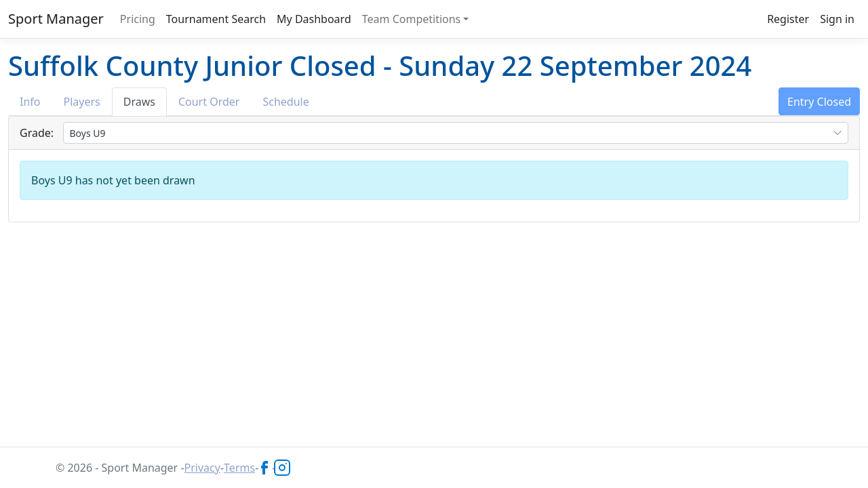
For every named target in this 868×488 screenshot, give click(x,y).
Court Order (209, 102)
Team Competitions (412, 19)
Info (30, 102)
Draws (139, 102)
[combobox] (456, 133)
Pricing (138, 19)
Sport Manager (56, 19)
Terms (239, 468)
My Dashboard (314, 19)
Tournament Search (216, 19)
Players (82, 102)
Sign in (837, 19)
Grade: (37, 133)
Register (788, 19)
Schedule (285, 102)
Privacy (202, 468)
